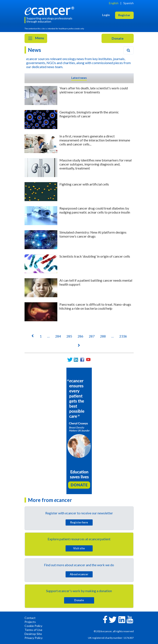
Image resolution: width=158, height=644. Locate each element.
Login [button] (106, 15)
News (34, 50)
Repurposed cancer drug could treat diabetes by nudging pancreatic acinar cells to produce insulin (95, 210)
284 (58, 336)
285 (69, 336)
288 (103, 336)
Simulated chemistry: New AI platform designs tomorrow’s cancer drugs (93, 234)
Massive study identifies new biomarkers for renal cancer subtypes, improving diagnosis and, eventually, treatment (95, 164)
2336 (123, 336)
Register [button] (124, 15)
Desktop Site (33, 634)
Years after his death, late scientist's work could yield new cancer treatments (94, 90)
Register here (79, 522)
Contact (30, 618)
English (114, 3)
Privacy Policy (34, 638)
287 (92, 336)
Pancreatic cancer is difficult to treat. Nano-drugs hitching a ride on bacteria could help (95, 306)
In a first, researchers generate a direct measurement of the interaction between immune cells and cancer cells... (95, 140)
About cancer (79, 574)
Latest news (79, 78)
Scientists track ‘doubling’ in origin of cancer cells (95, 256)
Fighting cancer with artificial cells (84, 184)
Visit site (79, 548)
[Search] (128, 50)
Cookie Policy (33, 626)
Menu (36, 38)
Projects (30, 622)
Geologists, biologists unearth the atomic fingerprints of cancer (89, 114)
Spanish (128, 3)
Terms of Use (33, 630)
